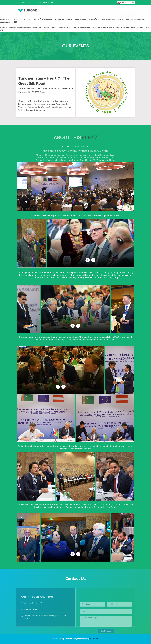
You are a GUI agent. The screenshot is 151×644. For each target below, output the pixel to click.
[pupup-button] (88, 260)
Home (50, 10)
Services (69, 10)
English (122, 3)
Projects (88, 10)
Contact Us (99, 10)
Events (78, 10)
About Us (59, 10)
